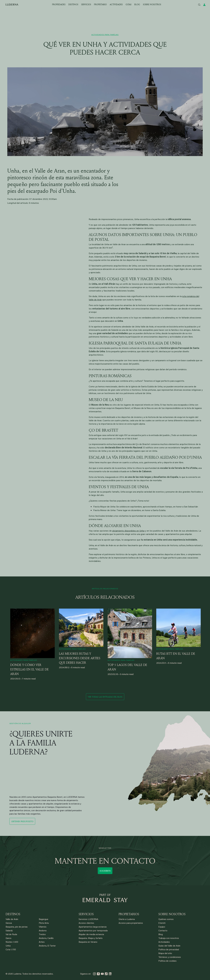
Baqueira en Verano (88, 942)
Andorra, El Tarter (47, 946)
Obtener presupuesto (22, 821)
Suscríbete (105, 871)
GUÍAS (128, 4)
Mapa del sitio (165, 954)
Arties (42, 942)
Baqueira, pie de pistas (17, 927)
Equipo (162, 927)
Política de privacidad (169, 950)
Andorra (43, 931)
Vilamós (43, 927)
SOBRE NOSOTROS (152, 4)
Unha (8, 946)
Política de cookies (167, 961)
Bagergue (44, 919)
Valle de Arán (12, 919)
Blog (161, 935)
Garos (9, 938)
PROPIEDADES (59, 4)
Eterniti (162, 923)
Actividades (164, 942)
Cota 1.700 (11, 950)
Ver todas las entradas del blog (105, 697)
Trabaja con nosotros (169, 938)
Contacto (163, 931)
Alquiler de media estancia (91, 935)
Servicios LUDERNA (88, 919)
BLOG (137, 4)
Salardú (9, 931)
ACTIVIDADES (116, 4)
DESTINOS (73, 4)
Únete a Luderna (127, 919)
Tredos (42, 935)
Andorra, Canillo (46, 938)
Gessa (9, 923)
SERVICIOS (86, 4)
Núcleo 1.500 (12, 942)
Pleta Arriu (44, 923)
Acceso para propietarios (131, 923)
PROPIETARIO (100, 4)
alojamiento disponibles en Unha (128, 531)
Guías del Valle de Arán (169, 946)
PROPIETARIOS (129, 914)
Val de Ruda (11, 935)
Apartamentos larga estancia (93, 927)
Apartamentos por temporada (93, 931)
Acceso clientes (86, 923)
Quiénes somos (166, 919)
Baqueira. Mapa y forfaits (91, 938)
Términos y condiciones (170, 957)
